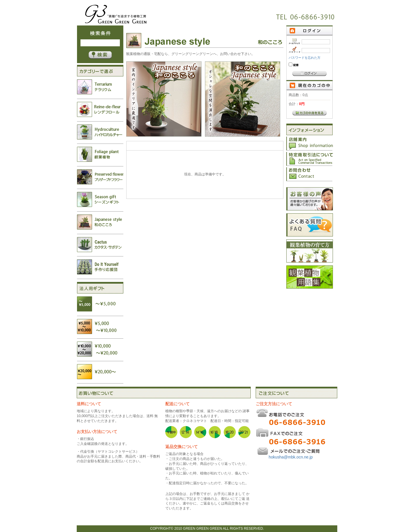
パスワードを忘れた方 (305, 58)
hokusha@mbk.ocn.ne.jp (291, 457)
